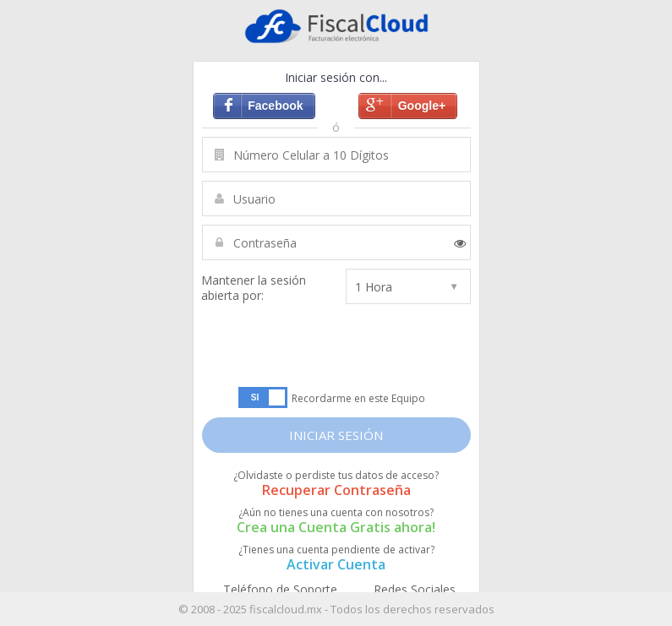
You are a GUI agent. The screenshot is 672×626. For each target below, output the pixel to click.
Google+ (422, 106)
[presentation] (335, 346)
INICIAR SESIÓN (336, 435)
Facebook (275, 106)
